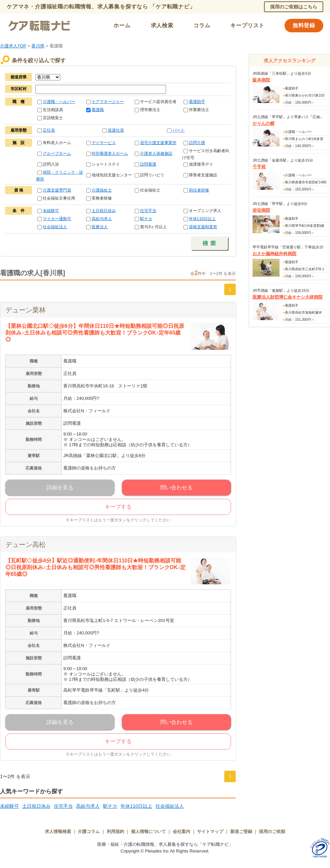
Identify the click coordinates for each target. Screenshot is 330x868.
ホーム (122, 25)
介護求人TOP (13, 46)
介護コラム (89, 831)
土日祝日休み (104, 211)
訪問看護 (148, 164)
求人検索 (162, 25)
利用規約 (115, 831)
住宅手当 (148, 211)
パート (178, 130)
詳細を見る (60, 488)
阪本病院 (261, 80)
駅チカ (146, 219)
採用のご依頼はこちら (294, 7)
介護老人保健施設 (156, 153)
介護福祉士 (102, 190)
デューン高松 (26, 545)
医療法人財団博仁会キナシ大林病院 (288, 297)
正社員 (49, 130)
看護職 (98, 110)
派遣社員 (116, 130)
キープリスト (247, 25)
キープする (118, 507)
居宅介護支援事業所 (158, 143)
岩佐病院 (261, 210)
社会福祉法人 (55, 227)
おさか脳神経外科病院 (274, 254)
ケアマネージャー (108, 102)
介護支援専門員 (57, 190)
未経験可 (51, 211)
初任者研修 (199, 190)
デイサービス (104, 143)
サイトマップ (210, 831)
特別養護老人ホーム (110, 153)
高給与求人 (102, 219)
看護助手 (197, 102)
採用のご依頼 (272, 831)
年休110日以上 (203, 219)
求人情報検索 (58, 831)
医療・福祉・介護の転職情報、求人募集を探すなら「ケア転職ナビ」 (165, 844)
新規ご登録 (241, 831)
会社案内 (181, 831)
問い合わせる (176, 488)
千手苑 (259, 167)
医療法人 (100, 227)
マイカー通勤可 (57, 219)
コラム (202, 25)
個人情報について (148, 831)
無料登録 (304, 25)
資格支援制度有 (203, 227)
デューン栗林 (26, 310)
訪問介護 (197, 143)
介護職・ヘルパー (59, 102)
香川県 (38, 46)
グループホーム (57, 153)
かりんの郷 (263, 123)
